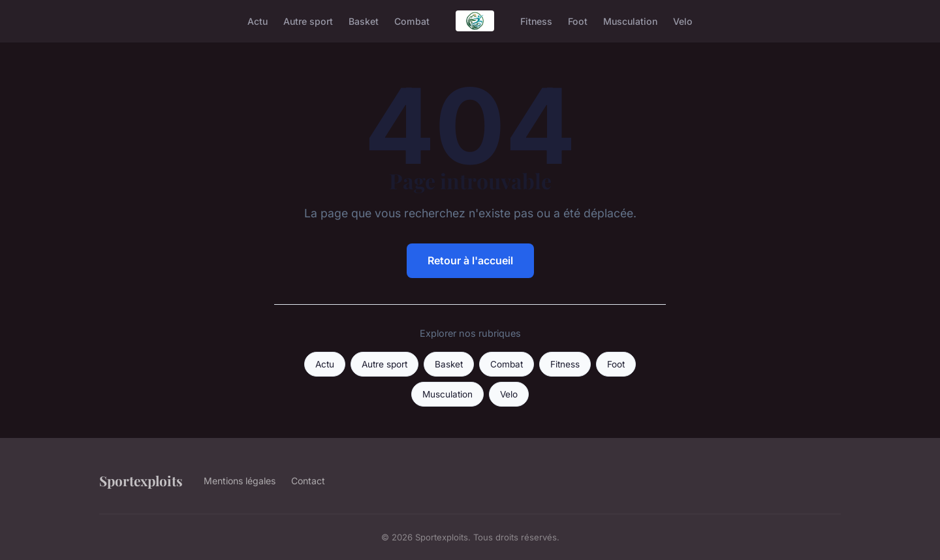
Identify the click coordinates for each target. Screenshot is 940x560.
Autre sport (308, 21)
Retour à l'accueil (470, 260)
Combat (412, 21)
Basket (364, 21)
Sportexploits (141, 480)
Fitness (536, 21)
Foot (578, 21)
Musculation (630, 21)
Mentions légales (240, 481)
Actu (258, 21)
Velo (683, 21)
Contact (308, 481)
